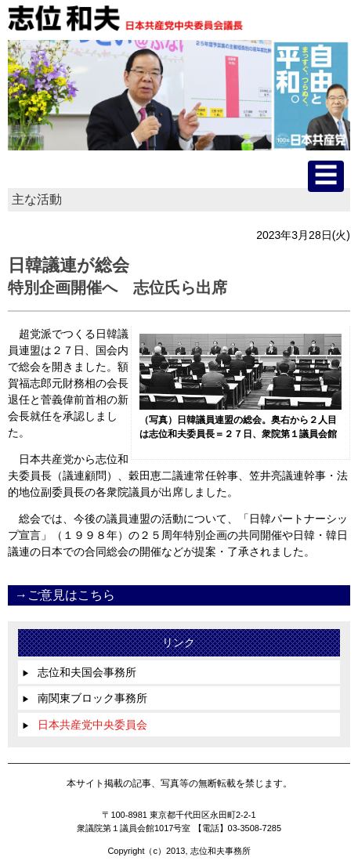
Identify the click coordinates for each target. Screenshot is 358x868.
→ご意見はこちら (65, 595)
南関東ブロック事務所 (85, 698)
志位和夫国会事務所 (79, 672)
